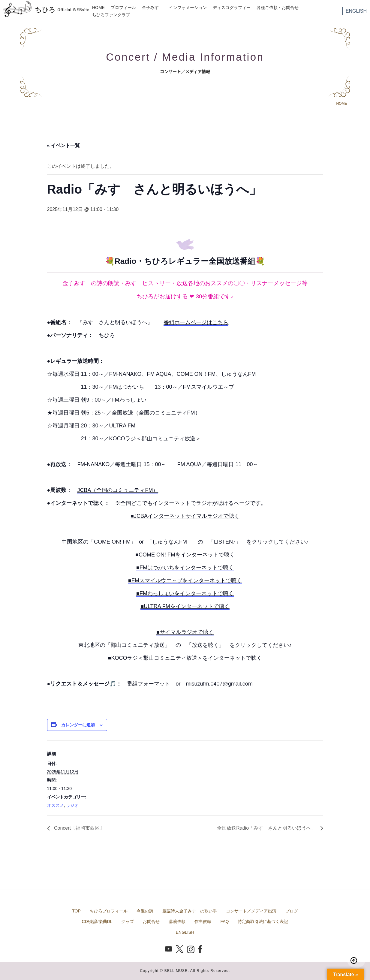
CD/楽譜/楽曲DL (97, 921)
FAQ (224, 921)
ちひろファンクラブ (111, 15)
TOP (76, 911)
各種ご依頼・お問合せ (278, 8)
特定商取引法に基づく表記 (263, 921)
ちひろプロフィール (109, 911)
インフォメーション (188, 8)
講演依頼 (177, 921)
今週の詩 (145, 911)
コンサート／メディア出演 (251, 911)
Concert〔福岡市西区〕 (79, 828)
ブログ (292, 911)
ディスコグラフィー (232, 8)
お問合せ (151, 921)
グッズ (128, 921)
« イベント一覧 (63, 145)
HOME (98, 8)
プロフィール (123, 8)
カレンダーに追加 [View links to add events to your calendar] (78, 725)
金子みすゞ (152, 8)
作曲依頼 (203, 921)
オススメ (56, 805)
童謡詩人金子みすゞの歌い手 (190, 911)
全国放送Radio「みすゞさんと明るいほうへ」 (267, 828)
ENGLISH (356, 11)
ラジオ (72, 805)
